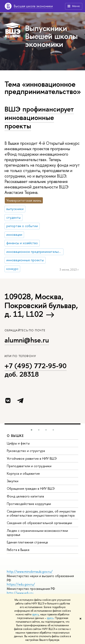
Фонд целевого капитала (25, 496)
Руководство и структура (26, 451)
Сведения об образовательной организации (39, 523)
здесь (35, 614)
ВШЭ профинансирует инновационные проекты (39, 117)
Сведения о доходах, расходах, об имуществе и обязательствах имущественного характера (41, 513)
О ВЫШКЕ (15, 436)
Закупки (13, 481)
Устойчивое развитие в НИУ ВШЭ (32, 458)
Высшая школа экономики (33, 6)
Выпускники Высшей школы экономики (51, 36)
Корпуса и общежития (23, 473)
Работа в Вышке (18, 550)
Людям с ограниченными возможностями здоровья (37, 533)
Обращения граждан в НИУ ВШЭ (31, 488)
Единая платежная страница (27, 542)
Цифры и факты (18, 443)
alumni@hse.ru (27, 340)
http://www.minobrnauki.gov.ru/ (30, 572)
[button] (32, 430)
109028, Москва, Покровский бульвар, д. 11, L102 (41, 305)
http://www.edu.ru (20, 593)
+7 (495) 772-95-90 (36, 366)
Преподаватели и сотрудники (29, 466)
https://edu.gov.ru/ (21, 584)
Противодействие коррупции (29, 504)
